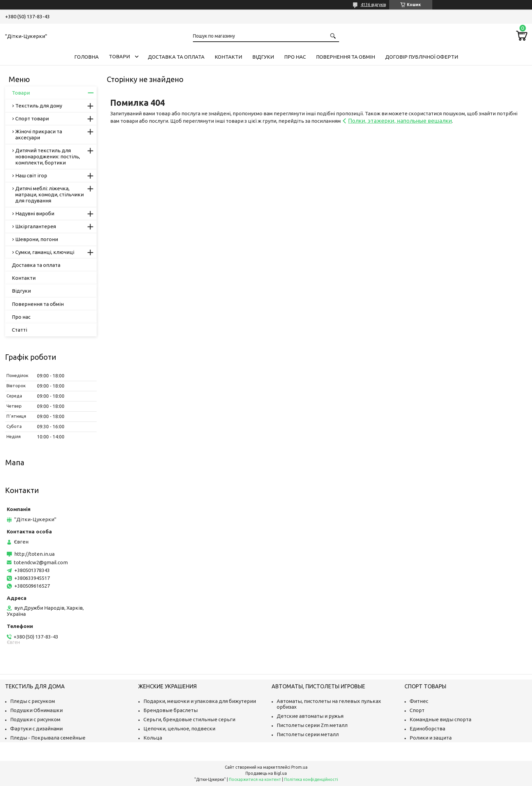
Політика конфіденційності (311, 779)
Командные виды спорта (440, 719)
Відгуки (263, 57)
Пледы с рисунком (33, 701)
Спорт (417, 710)
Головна (86, 57)
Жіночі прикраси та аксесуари (39, 134)
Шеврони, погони (37, 239)
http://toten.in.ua (34, 554)
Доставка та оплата (176, 57)
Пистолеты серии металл (308, 734)
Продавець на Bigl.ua (266, 773)
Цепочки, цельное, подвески (179, 729)
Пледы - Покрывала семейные (48, 738)
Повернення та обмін (346, 57)
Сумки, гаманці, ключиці (45, 252)
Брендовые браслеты (171, 710)
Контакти (228, 57)
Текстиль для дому (39, 106)
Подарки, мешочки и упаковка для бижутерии (200, 701)
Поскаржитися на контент (255, 779)
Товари (119, 56)
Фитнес (419, 701)
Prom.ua (299, 767)
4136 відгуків (373, 5)
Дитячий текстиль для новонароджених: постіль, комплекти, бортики (48, 156)
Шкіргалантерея (36, 226)
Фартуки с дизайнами (36, 729)
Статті (19, 330)
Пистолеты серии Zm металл (312, 725)
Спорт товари (32, 119)
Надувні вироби (35, 213)
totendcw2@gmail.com (41, 562)
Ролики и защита (431, 738)
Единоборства (427, 729)
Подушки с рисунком (35, 719)
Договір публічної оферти (422, 57)
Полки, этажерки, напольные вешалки (400, 121)
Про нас (295, 57)
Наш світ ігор (31, 175)
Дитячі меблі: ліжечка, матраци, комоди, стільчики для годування (50, 194)
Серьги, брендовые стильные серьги (189, 719)
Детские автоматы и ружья (310, 716)
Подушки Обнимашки (36, 710)
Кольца (153, 738)
